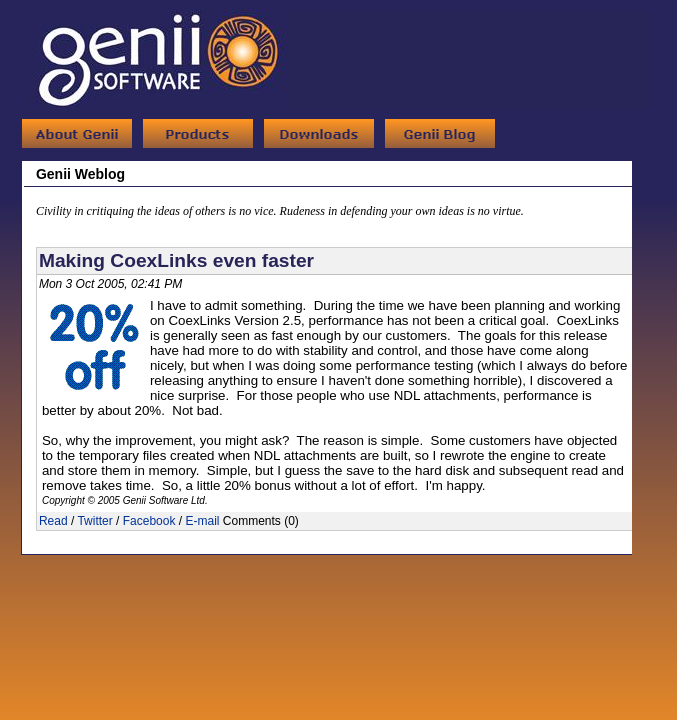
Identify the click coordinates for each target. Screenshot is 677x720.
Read (53, 521)
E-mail (202, 521)
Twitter (94, 521)
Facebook (149, 521)
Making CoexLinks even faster (176, 260)
